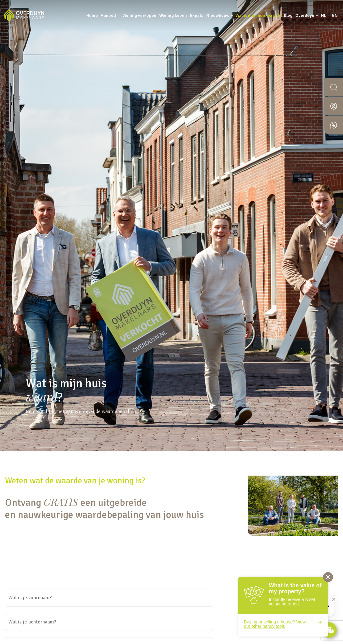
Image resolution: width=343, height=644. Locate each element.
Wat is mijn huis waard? (258, 15)
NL (324, 15)
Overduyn (305, 15)
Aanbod (108, 15)
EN (335, 15)
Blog (288, 15)
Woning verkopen (139, 15)
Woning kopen (173, 15)
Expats (197, 15)
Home (92, 15)
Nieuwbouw (218, 15)
